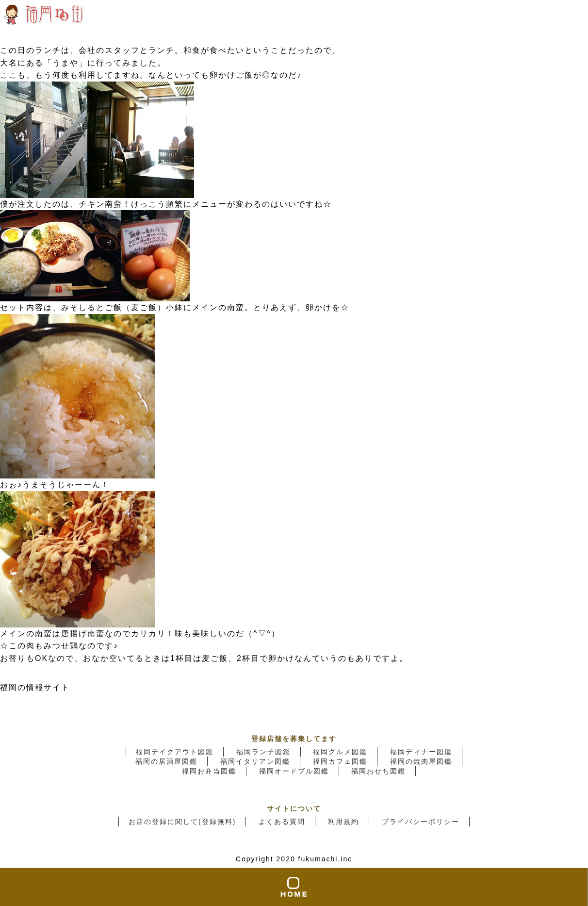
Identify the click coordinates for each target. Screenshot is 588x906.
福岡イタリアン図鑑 (255, 761)
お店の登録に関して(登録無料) (182, 822)
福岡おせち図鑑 (378, 771)
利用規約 (343, 822)
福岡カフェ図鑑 (340, 761)
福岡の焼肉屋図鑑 (421, 761)
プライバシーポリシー (421, 822)
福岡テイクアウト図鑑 (175, 752)
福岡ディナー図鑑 (421, 752)
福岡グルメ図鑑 (340, 752)
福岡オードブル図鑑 (294, 771)
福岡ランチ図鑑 (263, 752)
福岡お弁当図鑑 (209, 771)
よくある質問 (282, 822)
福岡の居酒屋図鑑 (166, 761)
